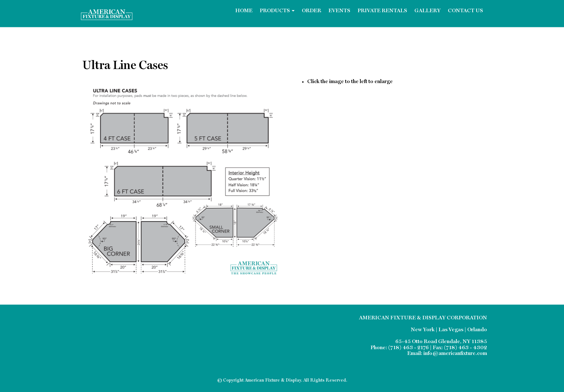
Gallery (427, 11)
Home (244, 11)
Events (339, 11)
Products (277, 11)
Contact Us (465, 11)
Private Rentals (382, 11)
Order (311, 11)
